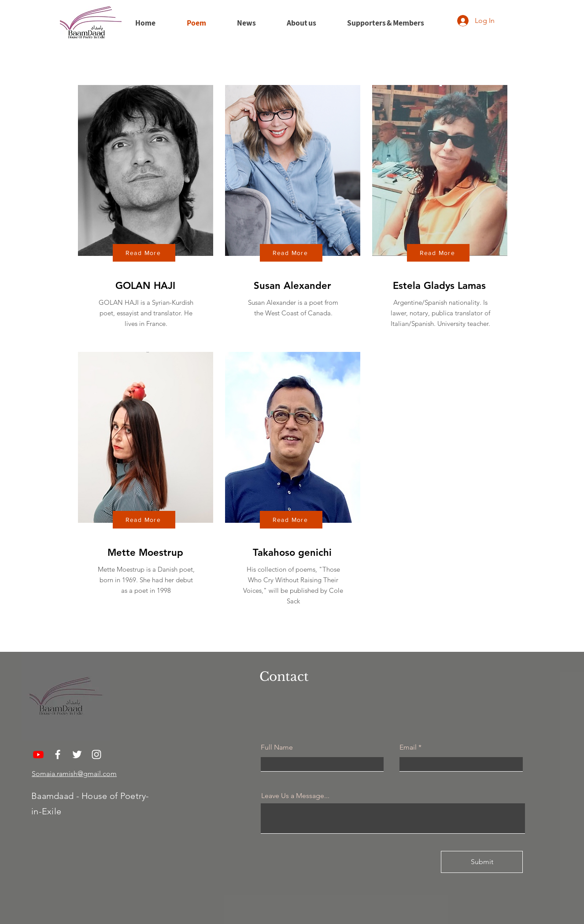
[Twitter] (77, 754)
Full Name (277, 747)
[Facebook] (58, 754)
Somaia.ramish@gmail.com (74, 774)
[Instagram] (96, 754)
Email (408, 747)
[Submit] (482, 862)
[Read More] (144, 253)
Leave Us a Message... (295, 796)
